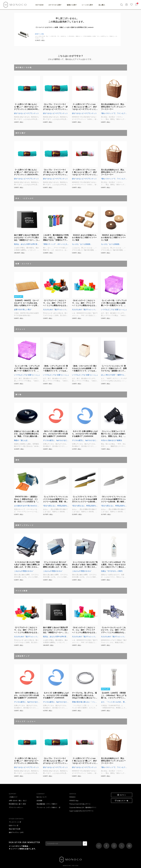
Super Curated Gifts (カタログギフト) (81, 811)
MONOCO (72, 797)
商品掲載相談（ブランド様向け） (47, 804)
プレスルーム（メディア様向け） (48, 807)
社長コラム (13, 825)
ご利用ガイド (13, 797)
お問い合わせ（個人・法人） (18, 800)
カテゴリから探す (55, 5)
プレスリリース (15, 822)
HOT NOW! (39, 5)
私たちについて (42, 797)
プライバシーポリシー (16, 807)
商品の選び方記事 (15, 829)
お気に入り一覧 (122, 801)
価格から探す (72, 5)
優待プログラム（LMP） (17, 832)
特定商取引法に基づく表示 (17, 804)
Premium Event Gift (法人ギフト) (80, 804)
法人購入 (102, 5)
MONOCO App (74, 800)
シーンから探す (88, 5)
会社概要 (39, 800)
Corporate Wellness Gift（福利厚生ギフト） (83, 807)
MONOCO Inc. (67, 866)
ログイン (122, 795)
